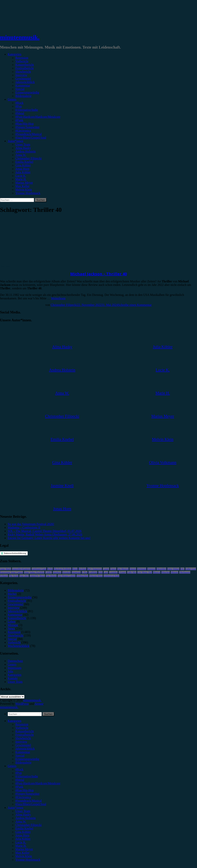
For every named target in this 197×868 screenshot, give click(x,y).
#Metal (20, 113)
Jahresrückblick (25, 82)
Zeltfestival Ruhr (111, 576)
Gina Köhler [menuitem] (23, 832)
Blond (75, 569)
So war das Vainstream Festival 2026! (31, 524)
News (11, 628)
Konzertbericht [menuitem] (25, 731)
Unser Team (23, 144)
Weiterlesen (58, 298)
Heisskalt (66, 572)
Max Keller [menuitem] (22, 853)
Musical (157, 572)
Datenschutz (15, 661)
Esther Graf (191, 569)
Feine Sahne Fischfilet (34, 572)
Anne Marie (6, 569)
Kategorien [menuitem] (15, 721)
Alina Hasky (23, 148)
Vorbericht (22, 61)
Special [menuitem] (20, 756)
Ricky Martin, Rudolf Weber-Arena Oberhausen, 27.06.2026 (45, 534)
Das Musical (123, 569)
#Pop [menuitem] (19, 773)
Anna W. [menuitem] (21, 821)
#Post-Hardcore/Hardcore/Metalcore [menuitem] (38, 783)
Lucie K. (21, 176)
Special (20, 89)
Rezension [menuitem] (22, 724)
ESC (182, 569)
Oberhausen (185, 572)
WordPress (22, 704)
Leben (12, 622)
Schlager (4, 576)
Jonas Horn (22, 169)
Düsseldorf (162, 569)
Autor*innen (15, 141)
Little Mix (132, 572)
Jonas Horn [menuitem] (22, 835)
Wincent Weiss (96, 576)
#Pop (19, 106)
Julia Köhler (23, 172)
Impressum (15, 668)
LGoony (122, 572)
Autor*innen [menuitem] (15, 808)
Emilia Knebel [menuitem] (24, 828)
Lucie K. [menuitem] (21, 842)
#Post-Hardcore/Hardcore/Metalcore (38, 117)
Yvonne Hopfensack (28, 193)
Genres (12, 99)
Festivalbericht (25, 68)
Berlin (50, 569)
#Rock (19, 103)
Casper (106, 569)
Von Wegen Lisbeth (67, 576)
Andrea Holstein (25, 151)
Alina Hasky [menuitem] (23, 815)
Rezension (22, 58)
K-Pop (85, 572)
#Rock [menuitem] (19, 769)
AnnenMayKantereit (21, 569)
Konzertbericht (25, 65)
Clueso (113, 569)
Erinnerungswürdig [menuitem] (27, 759)
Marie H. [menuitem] (21, 846)
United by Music (37, 576)
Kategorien (15, 54)
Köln (100, 572)
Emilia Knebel (24, 162)
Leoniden (113, 572)
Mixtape (13, 625)
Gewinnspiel (23, 79)
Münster (174, 572)
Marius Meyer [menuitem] (24, 849)
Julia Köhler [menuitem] (23, 839)
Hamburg (57, 572)
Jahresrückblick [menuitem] (25, 749)
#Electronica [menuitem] (23, 797)
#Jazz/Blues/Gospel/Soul (31, 138)
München (166, 572)
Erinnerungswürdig (27, 92)
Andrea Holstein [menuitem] (25, 818)
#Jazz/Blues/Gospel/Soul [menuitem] (31, 804)
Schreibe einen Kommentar (135, 305)
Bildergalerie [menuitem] (23, 762)
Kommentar (23, 85)
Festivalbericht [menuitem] (25, 735)
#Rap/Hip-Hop (25, 124)
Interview (21, 75)
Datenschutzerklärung (15, 553)
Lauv (106, 572)
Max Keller (22, 186)
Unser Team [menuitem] (23, 811)
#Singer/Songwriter (27, 127)
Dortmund (142, 569)
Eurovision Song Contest (12, 572)
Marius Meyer (24, 183)
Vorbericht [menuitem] (22, 728)
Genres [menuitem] (12, 766)
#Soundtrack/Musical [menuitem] (29, 801)
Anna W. (21, 155)
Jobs (10, 671)
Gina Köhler (23, 165)
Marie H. (21, 179)
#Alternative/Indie (27, 110)
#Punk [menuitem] (19, 787)
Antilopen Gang (39, 569)
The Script (14, 576)
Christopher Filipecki (28, 158)
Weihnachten (82, 576)
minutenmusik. (20, 37)
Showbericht (23, 72)
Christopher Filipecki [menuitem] (28, 825)
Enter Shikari (173, 569)
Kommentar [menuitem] (23, 752)
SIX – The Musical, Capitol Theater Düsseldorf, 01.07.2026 (45, 531)
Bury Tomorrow (95, 569)
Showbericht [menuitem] (23, 738)
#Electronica (23, 131)
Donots (133, 569)
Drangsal (151, 569)
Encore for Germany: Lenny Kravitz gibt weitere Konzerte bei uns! (49, 538)
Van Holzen (51, 576)
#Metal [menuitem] (20, 780)
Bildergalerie (23, 96)
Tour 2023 (24, 576)
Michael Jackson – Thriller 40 (98, 274)
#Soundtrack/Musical (29, 134)
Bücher (12, 594)
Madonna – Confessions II (24, 527)
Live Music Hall (145, 572)
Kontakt (13, 678)
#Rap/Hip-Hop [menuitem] (25, 790)
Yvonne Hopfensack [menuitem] (28, 860)
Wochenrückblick (18, 646)
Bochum (82, 569)
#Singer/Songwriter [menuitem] (27, 794)
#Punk (19, 120)
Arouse (39, 704)
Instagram (76, 572)
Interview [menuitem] (21, 742)
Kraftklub (93, 572)
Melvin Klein (24, 190)
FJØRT (49, 572)
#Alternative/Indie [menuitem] (27, 776)
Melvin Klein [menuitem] (24, 856)
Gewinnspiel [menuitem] (23, 745)
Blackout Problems (63, 569)
